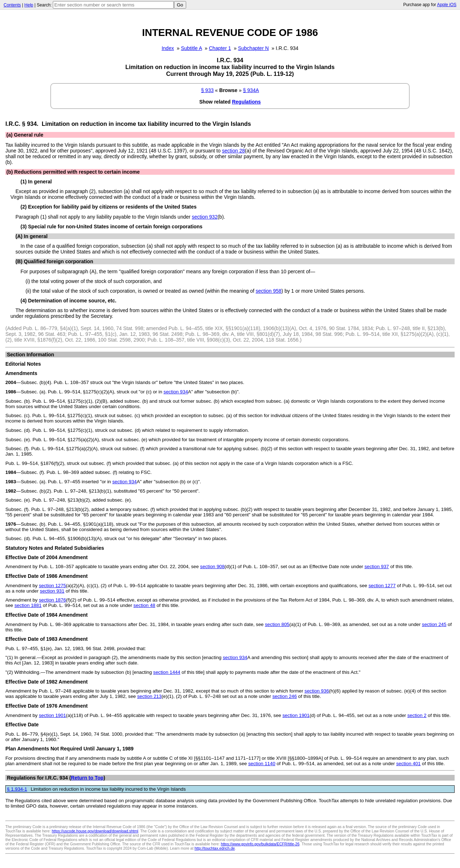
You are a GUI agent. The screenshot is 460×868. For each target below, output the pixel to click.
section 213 (149, 696)
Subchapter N (253, 48)
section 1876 (52, 600)
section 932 (205, 217)
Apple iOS (447, 5)
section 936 (317, 691)
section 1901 (52, 715)
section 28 (234, 151)
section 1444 (167, 672)
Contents (12, 5)
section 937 (377, 567)
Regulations (246, 102)
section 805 (277, 624)
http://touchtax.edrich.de (215, 848)
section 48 (144, 605)
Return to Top (87, 778)
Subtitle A (191, 48)
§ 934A (251, 90)
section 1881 (28, 605)
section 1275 (52, 586)
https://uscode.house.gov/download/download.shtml (95, 831)
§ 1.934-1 (17, 789)
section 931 (52, 591)
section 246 (285, 696)
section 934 (176, 392)
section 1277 (382, 586)
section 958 (268, 291)
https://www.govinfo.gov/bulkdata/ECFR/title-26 (260, 844)
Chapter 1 (220, 48)
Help (29, 5)
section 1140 (262, 764)
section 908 (212, 567)
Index (168, 48)
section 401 (408, 764)
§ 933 (207, 90)
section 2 (417, 715)
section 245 (434, 624)
